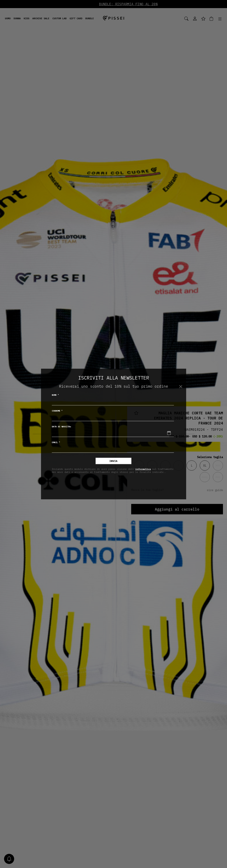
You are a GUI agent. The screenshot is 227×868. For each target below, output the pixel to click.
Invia (113, 461)
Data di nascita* (61, 427)
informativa (143, 469)
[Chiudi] (181, 387)
